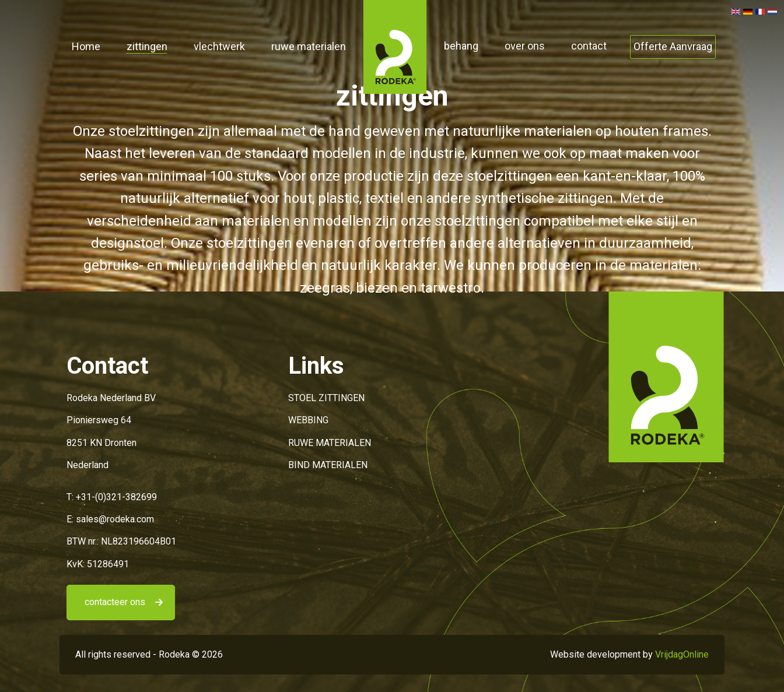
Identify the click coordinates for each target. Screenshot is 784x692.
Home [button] (86, 46)
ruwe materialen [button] (309, 46)
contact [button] (589, 46)
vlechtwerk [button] (219, 46)
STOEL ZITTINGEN (326, 398)
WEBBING (308, 420)
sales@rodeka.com (115, 519)
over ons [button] (525, 46)
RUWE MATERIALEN (330, 443)
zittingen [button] (147, 46)
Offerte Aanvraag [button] (673, 46)
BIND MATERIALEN (328, 465)
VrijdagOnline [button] (682, 654)
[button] (395, 46)
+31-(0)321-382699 (116, 497)
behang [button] (461, 46)
